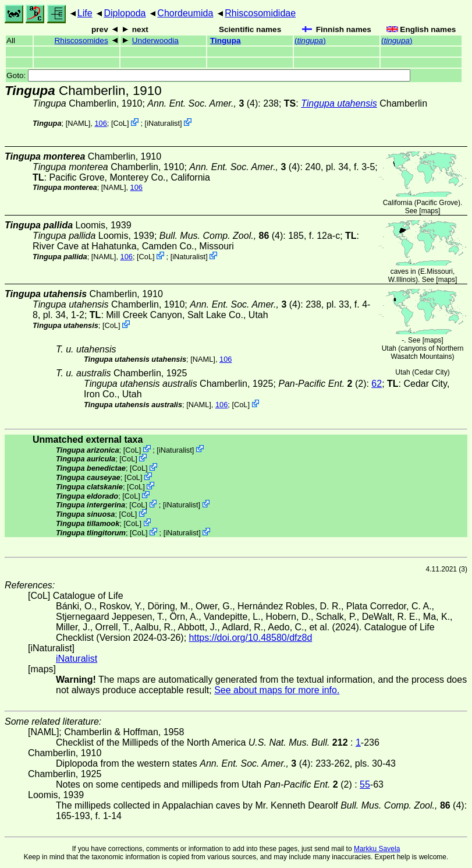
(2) (322, 384)
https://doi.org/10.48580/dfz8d (251, 638)
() (310, 40)
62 (377, 384)
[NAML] (78, 123)
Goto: (208, 75)
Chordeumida (185, 13)
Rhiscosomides (81, 40)
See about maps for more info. (277, 690)
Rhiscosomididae (260, 13)
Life (85, 13)
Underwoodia (155, 40)
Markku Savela (377, 849)
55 (365, 784)
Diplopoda (125, 13)
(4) (203, 103)
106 (100, 123)
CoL (120, 123)
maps (430, 211)
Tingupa (226, 40)
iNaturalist (163, 123)
